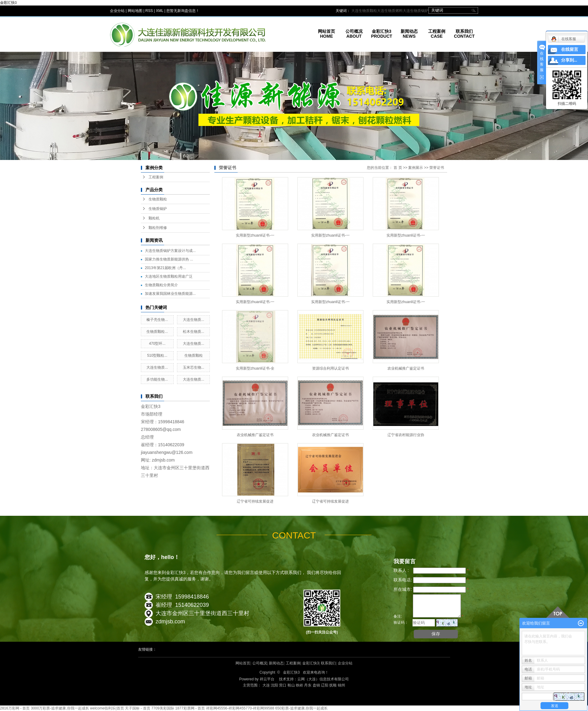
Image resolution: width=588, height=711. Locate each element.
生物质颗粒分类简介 (161, 285)
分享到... (569, 60)
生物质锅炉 (158, 209)
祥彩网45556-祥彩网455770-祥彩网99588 (240, 708)
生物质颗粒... (157, 332)
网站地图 (135, 11)
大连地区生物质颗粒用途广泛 (169, 276)
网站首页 (243, 663)
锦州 (341, 685)
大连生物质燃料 (390, 11)
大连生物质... (194, 320)
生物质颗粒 (158, 199)
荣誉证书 (437, 168)
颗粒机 (154, 218)
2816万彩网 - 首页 (15, 708)
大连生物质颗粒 (364, 11)
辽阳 (325, 685)
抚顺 (333, 685)
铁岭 (300, 685)
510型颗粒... (157, 355)
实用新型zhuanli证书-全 (255, 368)
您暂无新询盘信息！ (183, 11)
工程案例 (156, 177)
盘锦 (316, 685)
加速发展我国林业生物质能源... (170, 294)
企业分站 (117, 11)
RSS (149, 11)
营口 (283, 685)
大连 (266, 685)
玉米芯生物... (194, 367)
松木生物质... (194, 332)
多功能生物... (157, 379)
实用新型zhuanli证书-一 (255, 235)
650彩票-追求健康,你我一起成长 (302, 708)
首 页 (398, 168)
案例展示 (416, 168)
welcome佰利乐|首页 (107, 708)
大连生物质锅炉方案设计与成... (170, 251)
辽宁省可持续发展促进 (255, 501)
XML (160, 11)
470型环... (157, 344)
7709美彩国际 (163, 708)
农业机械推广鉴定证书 (406, 368)
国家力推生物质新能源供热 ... (169, 259)
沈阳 (274, 685)
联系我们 (328, 663)
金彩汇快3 (8, 3)
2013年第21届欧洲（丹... (165, 268)
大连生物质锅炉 (416, 11)
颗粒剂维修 (158, 228)
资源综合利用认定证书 (330, 368)
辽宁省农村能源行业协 (406, 435)
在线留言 (570, 49)
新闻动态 (276, 663)
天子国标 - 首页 (138, 708)
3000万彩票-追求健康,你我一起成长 (60, 708)
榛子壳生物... (157, 320)
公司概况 (260, 663)
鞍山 (291, 685)
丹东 (308, 685)
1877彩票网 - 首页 (190, 708)
